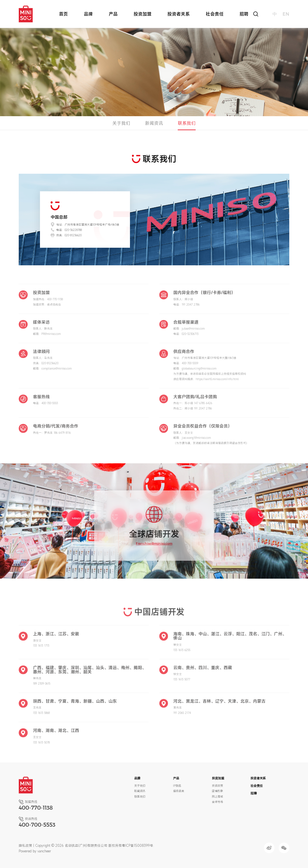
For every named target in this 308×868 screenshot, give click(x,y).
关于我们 (121, 123)
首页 (63, 14)
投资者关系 (179, 14)
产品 (113, 14)
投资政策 (217, 786)
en (286, 14)
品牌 (88, 14)
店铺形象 (217, 791)
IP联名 (177, 786)
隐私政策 (25, 845)
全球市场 (217, 802)
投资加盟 (143, 14)
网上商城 (217, 797)
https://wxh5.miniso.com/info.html (217, 383)
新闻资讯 (154, 123)
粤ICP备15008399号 (138, 845)
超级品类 (179, 791)
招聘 (244, 14)
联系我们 (187, 123)
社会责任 (215, 14)
